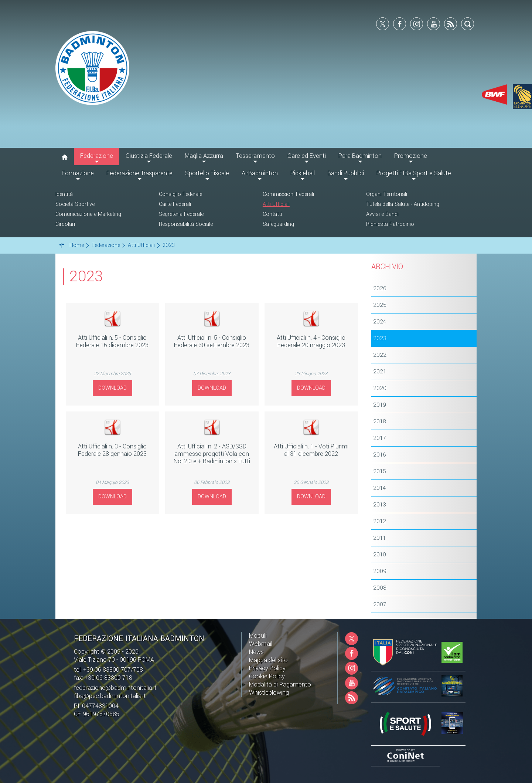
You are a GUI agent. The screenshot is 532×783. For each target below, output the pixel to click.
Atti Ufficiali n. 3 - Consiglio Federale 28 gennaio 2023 (112, 450)
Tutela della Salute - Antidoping (403, 204)
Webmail (261, 644)
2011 (379, 538)
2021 (380, 372)
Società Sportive (75, 204)
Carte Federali (175, 204)
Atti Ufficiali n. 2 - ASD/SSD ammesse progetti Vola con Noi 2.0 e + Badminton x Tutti (212, 454)
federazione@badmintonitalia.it (115, 688)
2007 (380, 604)
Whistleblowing (269, 693)
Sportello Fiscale (207, 173)
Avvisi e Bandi (382, 214)
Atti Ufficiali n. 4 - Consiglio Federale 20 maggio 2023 (311, 341)
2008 (380, 588)
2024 (380, 322)
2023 (380, 338)
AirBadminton (260, 173)
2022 (380, 355)
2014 (379, 488)
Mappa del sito (268, 660)
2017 (379, 438)
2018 (380, 421)
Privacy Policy (267, 668)
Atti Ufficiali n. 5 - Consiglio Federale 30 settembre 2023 (212, 341)
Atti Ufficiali (276, 204)
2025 (380, 305)
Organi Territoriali (387, 194)
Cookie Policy (267, 676)
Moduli (258, 636)
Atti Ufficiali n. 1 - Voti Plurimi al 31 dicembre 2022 (311, 450)
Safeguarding (278, 224)
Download (112, 388)
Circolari (65, 224)
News (256, 652)
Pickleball (303, 173)
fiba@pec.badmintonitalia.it (110, 696)
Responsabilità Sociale (186, 224)
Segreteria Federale (181, 214)
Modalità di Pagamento (280, 684)
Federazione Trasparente (139, 173)
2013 (380, 505)
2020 (380, 388)
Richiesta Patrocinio (390, 224)
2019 (380, 405)
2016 (380, 455)
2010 (380, 555)
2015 (380, 471)
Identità (64, 194)
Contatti (272, 214)
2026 (380, 288)
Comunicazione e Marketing (88, 214)
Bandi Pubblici (346, 173)
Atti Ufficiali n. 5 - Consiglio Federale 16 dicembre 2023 (112, 341)
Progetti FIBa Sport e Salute (414, 173)
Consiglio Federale (180, 194)
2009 (380, 571)
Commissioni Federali (288, 194)
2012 (380, 521)
